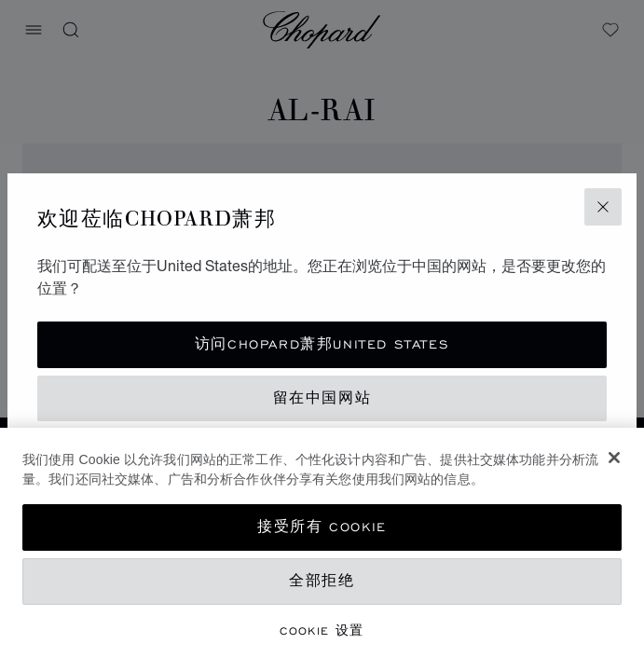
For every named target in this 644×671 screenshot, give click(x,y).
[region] (322, 549)
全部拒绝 (322, 581)
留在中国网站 (322, 398)
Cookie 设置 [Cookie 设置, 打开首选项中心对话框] (322, 630)
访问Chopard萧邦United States (322, 344)
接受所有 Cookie (322, 527)
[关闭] (614, 458)
